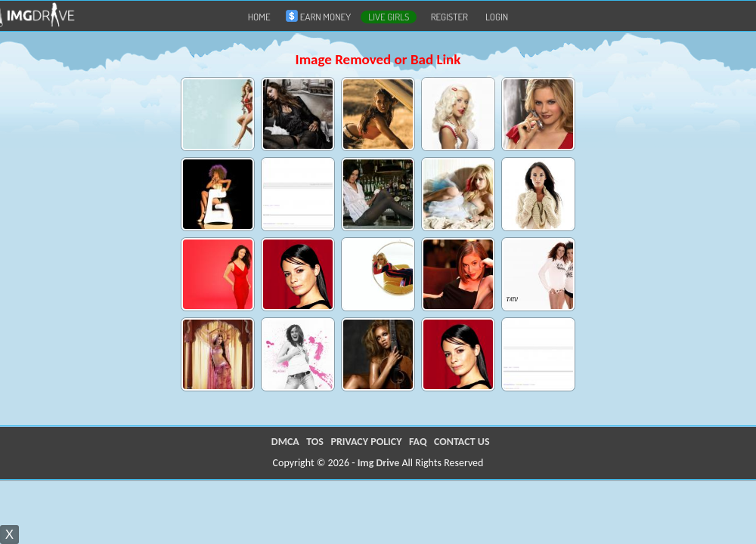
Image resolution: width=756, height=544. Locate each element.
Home (259, 17)
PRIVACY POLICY (366, 442)
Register (449, 17)
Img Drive (379, 463)
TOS (315, 442)
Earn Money (322, 16)
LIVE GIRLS (389, 17)
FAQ (418, 442)
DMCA (285, 442)
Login (497, 17)
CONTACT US (462, 442)
